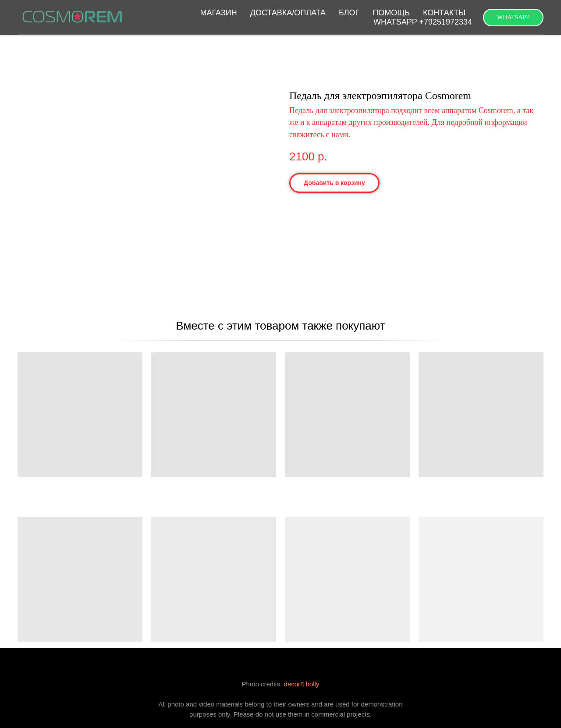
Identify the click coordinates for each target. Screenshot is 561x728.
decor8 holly (302, 684)
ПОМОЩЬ (391, 13)
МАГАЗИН (219, 13)
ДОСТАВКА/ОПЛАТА (288, 13)
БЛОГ (349, 13)
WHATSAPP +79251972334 (423, 22)
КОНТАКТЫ (444, 13)
